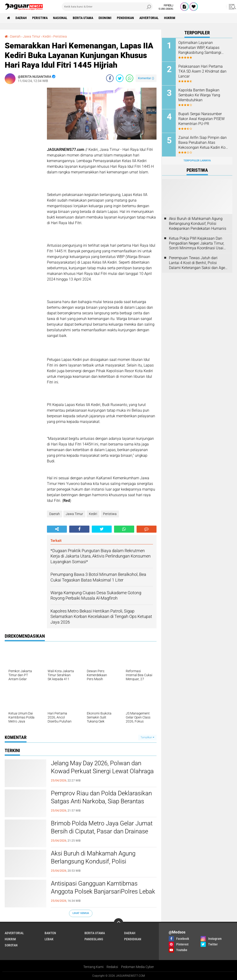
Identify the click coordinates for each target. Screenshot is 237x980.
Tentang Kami (93, 967)
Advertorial (149, 18)
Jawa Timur (74, 514)
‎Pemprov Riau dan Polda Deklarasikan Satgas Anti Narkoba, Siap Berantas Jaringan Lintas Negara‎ (101, 801)
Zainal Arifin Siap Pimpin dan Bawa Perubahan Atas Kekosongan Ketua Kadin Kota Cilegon (204, 143)
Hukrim (170, 18)
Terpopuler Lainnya (197, 161)
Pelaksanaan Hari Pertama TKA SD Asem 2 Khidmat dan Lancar (202, 71)
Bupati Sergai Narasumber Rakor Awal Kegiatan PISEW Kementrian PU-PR (201, 119)
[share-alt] (57, 529)
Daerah (21, 18)
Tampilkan (147, 737)
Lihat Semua (81, 913)
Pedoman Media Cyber (138, 967)
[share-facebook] (110, 78)
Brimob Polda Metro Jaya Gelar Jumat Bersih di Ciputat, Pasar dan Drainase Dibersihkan (102, 831)
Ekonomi (105, 18)
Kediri (93, 514)
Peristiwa (40, 18)
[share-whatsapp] (130, 78)
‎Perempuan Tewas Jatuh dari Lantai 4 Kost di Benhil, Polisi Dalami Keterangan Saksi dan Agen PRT (198, 263)
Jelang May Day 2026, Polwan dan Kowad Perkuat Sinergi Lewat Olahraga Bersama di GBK (102, 771)
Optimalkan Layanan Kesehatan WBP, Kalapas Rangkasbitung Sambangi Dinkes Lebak (200, 48)
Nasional (60, 18)
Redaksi (112, 967)
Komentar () (146, 78)
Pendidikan (125, 18)
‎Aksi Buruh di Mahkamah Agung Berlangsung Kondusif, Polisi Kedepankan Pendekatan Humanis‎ (96, 861)
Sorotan (11, 945)
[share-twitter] (120, 78)
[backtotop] (118, 923)
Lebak (49, 939)
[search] (107, 7)
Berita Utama (83, 18)
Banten (50, 933)
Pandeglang (94, 939)
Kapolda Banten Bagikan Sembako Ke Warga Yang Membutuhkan (199, 95)
